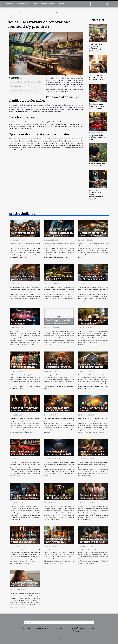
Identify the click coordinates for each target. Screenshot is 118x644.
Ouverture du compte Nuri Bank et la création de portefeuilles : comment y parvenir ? (58, 412)
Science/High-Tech (48, 4)
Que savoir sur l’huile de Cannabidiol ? (59, 278)
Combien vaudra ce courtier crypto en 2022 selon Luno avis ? (58, 454)
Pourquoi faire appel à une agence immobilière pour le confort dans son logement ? (93, 456)
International (23, 4)
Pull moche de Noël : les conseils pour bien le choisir (24, 367)
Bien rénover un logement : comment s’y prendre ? (96, 48)
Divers (62, 4)
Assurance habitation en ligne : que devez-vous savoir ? (59, 236)
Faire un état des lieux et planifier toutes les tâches (26, 82)
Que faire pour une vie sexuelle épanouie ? (58, 322)
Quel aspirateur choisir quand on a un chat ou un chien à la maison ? (25, 542)
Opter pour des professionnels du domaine (23, 90)
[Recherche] (100, 4)
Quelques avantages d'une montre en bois (91, 365)
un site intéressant (30, 107)
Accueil (10, 13)
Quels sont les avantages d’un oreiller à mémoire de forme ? (25, 585)
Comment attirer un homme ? (97, 165)
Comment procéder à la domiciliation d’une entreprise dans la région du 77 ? (93, 237)
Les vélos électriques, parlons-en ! (23, 278)
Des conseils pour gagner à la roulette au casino (25, 453)
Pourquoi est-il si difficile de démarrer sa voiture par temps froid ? (25, 498)
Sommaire (16, 78)
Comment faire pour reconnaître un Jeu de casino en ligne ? (98, 136)
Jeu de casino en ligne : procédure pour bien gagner (97, 106)
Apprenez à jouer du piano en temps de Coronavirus (97, 77)
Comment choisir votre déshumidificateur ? (93, 322)
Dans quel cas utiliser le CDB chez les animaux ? (58, 497)
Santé (35, 4)
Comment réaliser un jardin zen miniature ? (92, 278)
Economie (9, 4)
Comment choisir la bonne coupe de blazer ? (93, 497)
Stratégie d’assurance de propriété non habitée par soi (93, 542)
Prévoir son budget (16, 86)
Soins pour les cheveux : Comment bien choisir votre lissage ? (24, 410)
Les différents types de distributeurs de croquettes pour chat (58, 542)
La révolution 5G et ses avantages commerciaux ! (24, 323)
